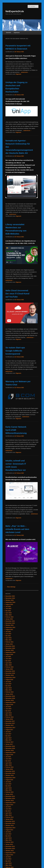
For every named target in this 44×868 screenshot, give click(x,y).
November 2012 (10, 848)
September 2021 (10, 627)
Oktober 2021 (9, 625)
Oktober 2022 (9, 600)
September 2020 (10, 652)
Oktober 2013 (9, 825)
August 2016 (9, 755)
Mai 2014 (8, 811)
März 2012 (9, 865)
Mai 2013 (8, 836)
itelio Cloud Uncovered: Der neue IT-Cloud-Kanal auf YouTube (17, 294)
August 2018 (9, 705)
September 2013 (10, 828)
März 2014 (9, 815)
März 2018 (9, 715)
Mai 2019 (8, 686)
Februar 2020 (9, 667)
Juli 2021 (8, 632)
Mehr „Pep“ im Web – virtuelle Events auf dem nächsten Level (17, 529)
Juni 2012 (8, 859)
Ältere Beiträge (10, 587)
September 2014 (10, 803)
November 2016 (10, 748)
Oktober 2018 (9, 700)
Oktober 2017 (9, 725)
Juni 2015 (8, 784)
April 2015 (9, 788)
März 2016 (9, 765)
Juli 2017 (8, 732)
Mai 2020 (8, 661)
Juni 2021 (8, 634)
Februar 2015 (9, 792)
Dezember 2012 (10, 846)
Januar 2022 (9, 619)
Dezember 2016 (10, 746)
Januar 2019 (9, 694)
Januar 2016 (9, 769)
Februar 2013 (9, 842)
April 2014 (9, 813)
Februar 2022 (9, 617)
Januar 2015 (9, 794)
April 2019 (9, 688)
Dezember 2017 (10, 721)
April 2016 (9, 763)
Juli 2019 (8, 682)
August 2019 (9, 680)
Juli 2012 (8, 857)
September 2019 (10, 677)
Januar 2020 (9, 669)
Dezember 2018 (10, 696)
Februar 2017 (9, 742)
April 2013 (9, 838)
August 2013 (9, 830)
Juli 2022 (8, 606)
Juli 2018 (8, 707)
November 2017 (10, 723)
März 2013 (9, 840)
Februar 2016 (9, 767)
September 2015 (10, 778)
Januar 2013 (9, 844)
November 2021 (10, 623)
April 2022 (9, 613)
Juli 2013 (8, 832)
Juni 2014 (8, 809)
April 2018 (9, 713)
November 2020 (10, 648)
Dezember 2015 (10, 771)
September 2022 (10, 602)
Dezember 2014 (10, 796)
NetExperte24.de (15, 11)
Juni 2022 (8, 609)
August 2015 (9, 780)
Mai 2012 (8, 861)
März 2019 (9, 690)
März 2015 (9, 790)
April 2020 (9, 663)
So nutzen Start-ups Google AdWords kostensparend (15, 351)
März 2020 (9, 665)
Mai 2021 (8, 636)
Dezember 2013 (10, 821)
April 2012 (9, 863)
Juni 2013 (8, 834)
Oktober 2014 (9, 801)
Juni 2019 (8, 684)
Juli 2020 (8, 657)
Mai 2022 (8, 611)
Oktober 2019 (9, 675)
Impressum (17, 33)
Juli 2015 (8, 782)
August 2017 (9, 730)
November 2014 (10, 798)
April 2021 (9, 638)
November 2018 (10, 698)
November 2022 (10, 598)
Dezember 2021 (10, 621)
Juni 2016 (8, 759)
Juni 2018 (8, 709)
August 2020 (9, 654)
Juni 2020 (8, 659)
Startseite (8, 33)
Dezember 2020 (10, 646)
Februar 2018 (9, 717)
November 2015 (10, 773)
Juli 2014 (8, 807)
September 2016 (10, 753)
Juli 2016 (8, 757)
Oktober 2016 (9, 750)
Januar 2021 (9, 644)
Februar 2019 (9, 692)
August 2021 (9, 629)
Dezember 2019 (10, 671)
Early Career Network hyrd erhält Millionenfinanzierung (16, 430)
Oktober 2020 (9, 650)
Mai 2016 (8, 761)
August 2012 (9, 855)
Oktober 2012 (9, 851)
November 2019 (10, 673)
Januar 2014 (9, 819)
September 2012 (10, 853)
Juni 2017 (8, 734)
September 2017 (10, 728)
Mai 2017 (8, 736)
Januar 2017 (9, 744)
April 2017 (9, 738)
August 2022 (9, 604)
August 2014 (9, 805)
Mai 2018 (8, 711)
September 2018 (10, 702)
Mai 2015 (8, 786)
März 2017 (9, 740)
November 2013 (10, 823)
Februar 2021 (9, 642)
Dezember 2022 (10, 596)
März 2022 (9, 615)
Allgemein (18, 74)
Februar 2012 (9, 867)
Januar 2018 (9, 719)
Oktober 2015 (9, 775)
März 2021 (9, 640)
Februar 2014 (9, 817)
